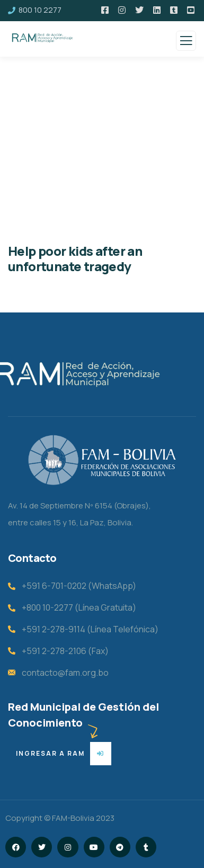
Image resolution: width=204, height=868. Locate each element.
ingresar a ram (50, 753)
